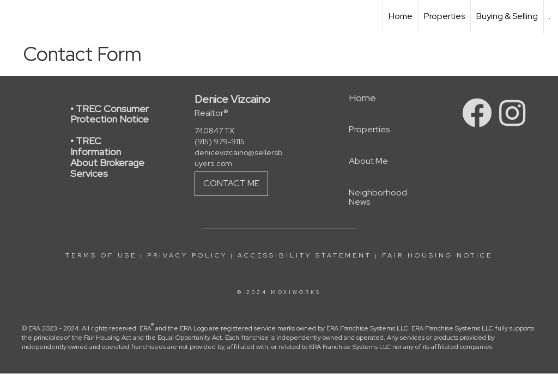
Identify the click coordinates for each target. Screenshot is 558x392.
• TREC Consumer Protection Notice (110, 114)
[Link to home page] (14, 16)
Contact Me (231, 183)
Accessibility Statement (305, 255)
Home (401, 16)
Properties (444, 16)
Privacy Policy (187, 255)
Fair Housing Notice (437, 255)
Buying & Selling (507, 16)
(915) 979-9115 (220, 142)
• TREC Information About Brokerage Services (107, 157)
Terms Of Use (101, 255)
